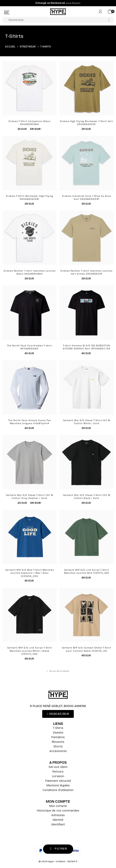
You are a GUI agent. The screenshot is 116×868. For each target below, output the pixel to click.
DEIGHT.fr (72, 861)
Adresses (58, 815)
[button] (58, 714)
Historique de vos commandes (58, 811)
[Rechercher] (58, 20)
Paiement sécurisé (58, 781)
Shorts (58, 746)
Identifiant (58, 824)
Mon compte (58, 806)
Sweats (58, 733)
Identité (58, 820)
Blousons (58, 742)
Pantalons (58, 737)
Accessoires (58, 751)
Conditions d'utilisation (58, 790)
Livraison (58, 776)
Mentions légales (58, 785)
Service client (58, 767)
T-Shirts (58, 728)
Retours (58, 772)
